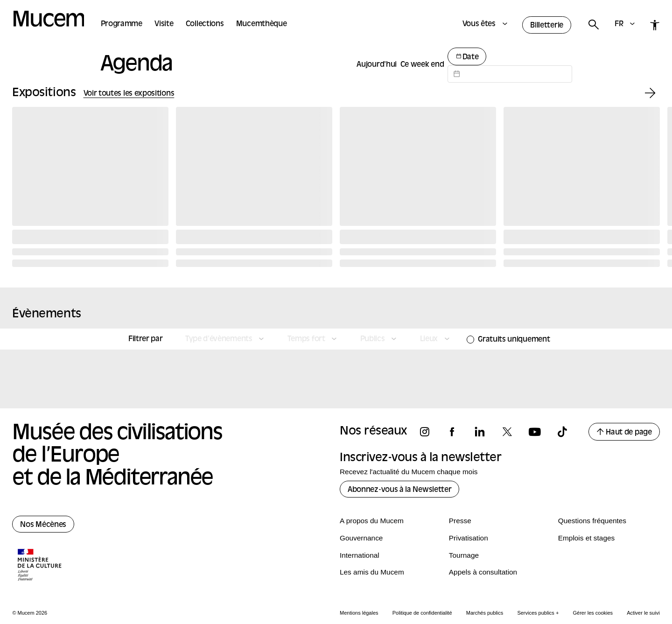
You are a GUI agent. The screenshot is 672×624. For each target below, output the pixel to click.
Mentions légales (359, 613)
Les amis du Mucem (372, 572)
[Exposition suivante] (650, 94)
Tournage (464, 555)
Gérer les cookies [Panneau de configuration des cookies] (593, 613)
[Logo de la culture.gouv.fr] (40, 566)
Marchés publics (485, 613)
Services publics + (538, 613)
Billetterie (547, 26)
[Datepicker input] (510, 74)
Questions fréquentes (592, 521)
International (360, 555)
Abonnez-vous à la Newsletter (399, 490)
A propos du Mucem (372, 521)
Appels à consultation (483, 572)
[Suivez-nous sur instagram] (429, 432)
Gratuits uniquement (514, 340)
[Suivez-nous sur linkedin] (484, 432)
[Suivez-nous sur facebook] (456, 432)
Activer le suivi (643, 613)
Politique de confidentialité (422, 613)
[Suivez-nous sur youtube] (539, 432)
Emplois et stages (586, 538)
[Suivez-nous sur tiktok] (567, 432)
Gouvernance (361, 538)
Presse (460, 521)
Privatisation (469, 538)
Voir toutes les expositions (129, 94)
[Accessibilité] (655, 25)
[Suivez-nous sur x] (511, 432)
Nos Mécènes (43, 525)
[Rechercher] (593, 25)
